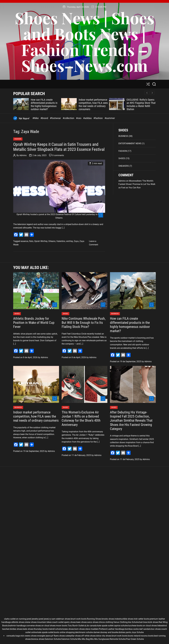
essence (24, 241)
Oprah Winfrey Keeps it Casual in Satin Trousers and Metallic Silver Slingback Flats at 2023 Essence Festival (59, 147)
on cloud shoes (48, 626)
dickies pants (125, 632)
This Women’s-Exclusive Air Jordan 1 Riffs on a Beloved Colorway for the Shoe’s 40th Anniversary (81, 418)
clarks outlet (10, 619)
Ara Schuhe (133, 622)
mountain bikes (44, 622)
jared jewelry (32, 619)
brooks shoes (108, 619)
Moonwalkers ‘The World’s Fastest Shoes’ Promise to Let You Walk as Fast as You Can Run (137, 184)
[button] (152, 93)
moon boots (62, 626)
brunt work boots (79, 619)
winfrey (70, 241)
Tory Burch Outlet (76, 626)
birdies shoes (16, 629)
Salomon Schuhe (53, 639)
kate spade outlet (105, 626)
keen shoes (82, 622)
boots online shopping (64, 632)
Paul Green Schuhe (135, 639)
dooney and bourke (109, 632)
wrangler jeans (44, 636)
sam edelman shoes (61, 619)
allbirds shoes (18, 622)
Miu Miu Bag (84, 639)
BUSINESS (123, 136)
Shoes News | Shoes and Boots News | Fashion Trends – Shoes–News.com (84, 41)
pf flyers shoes (58, 636)
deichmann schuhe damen (87, 632)
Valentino (61, 241)
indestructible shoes (124, 619)
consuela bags (13, 636)
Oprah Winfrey (41, 241)
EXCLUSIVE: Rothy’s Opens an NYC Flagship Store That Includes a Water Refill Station (141, 104)
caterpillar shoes (73, 636)
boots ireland (134, 636)
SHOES (122, 158)
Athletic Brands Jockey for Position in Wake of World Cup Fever (34, 323)
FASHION (18, 139)
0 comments (58, 155)
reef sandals (145, 629)
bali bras (143, 622)
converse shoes (34, 626)
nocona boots (147, 636)
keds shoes (28, 629)
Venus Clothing (120, 622)
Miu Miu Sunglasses (100, 639)
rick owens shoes (29, 636)
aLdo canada (91, 626)
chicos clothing (106, 622)
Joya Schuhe (138, 632)
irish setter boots (141, 619)
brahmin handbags (17, 626)
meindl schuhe (55, 629)
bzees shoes (68, 629)
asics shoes (93, 622)
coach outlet (58, 622)
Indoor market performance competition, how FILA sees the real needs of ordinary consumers (93, 104)
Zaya (76, 241)
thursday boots (41, 629)
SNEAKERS (124, 166)
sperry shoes (70, 622)
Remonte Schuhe (118, 639)
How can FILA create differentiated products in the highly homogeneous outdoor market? (44, 104)
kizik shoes (153, 622)
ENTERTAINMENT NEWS (130, 143)
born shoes (80, 629)
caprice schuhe (121, 626)
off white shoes (88, 636)
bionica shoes (38, 639)
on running (21, 619)
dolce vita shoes (104, 636)
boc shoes (156, 629)
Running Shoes (94, 619)
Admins (23, 155)
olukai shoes (31, 622)
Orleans (52, 241)
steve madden (92, 629)
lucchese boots (135, 626)
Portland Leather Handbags (112, 629)
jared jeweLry (45, 619)
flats (31, 241)
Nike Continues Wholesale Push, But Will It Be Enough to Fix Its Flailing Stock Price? (84, 323)
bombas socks (132, 629)
